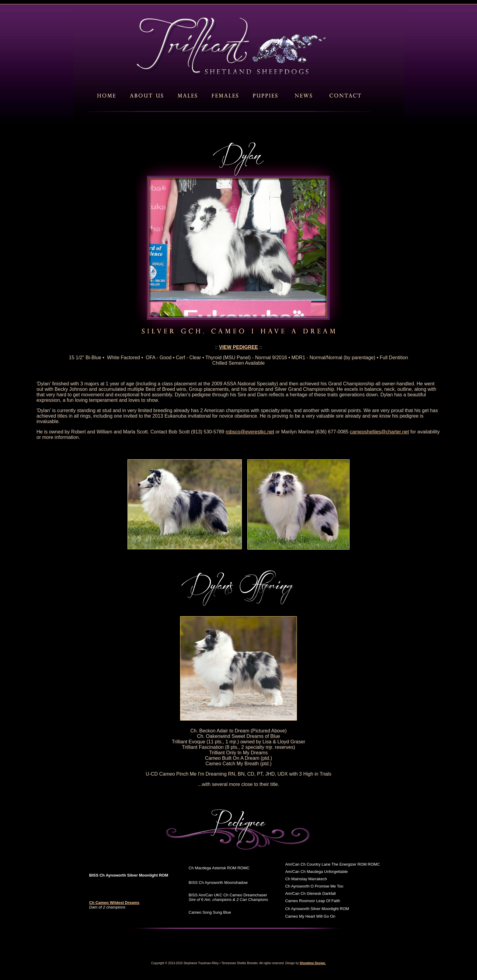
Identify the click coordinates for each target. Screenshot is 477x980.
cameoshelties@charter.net (379, 432)
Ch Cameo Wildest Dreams (114, 903)
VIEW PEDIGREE (238, 347)
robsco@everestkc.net (250, 432)
